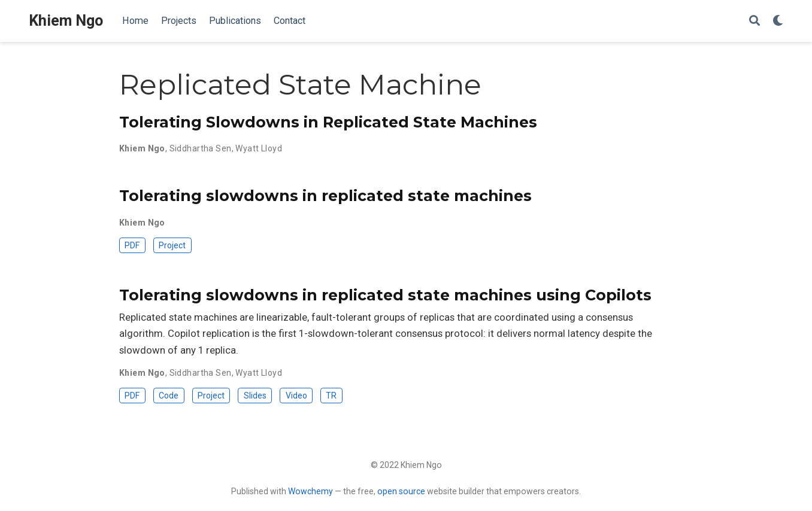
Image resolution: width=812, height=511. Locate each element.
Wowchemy (310, 491)
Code (169, 396)
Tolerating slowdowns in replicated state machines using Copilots (385, 295)
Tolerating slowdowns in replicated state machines (325, 196)
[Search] (755, 21)
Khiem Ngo (66, 21)
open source (401, 491)
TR (331, 396)
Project (172, 245)
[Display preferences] (778, 21)
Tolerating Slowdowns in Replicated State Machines (328, 122)
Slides (255, 396)
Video (296, 396)
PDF (132, 245)
